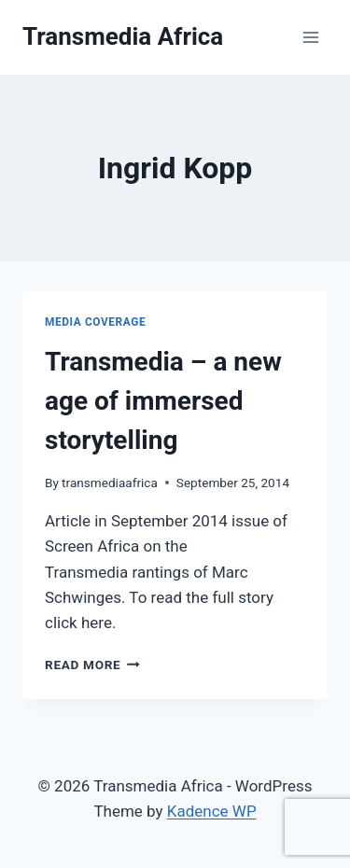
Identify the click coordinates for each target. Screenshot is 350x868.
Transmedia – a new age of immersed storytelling (163, 401)
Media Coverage (95, 322)
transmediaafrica (110, 483)
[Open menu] (310, 37)
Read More (92, 665)
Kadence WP (212, 811)
